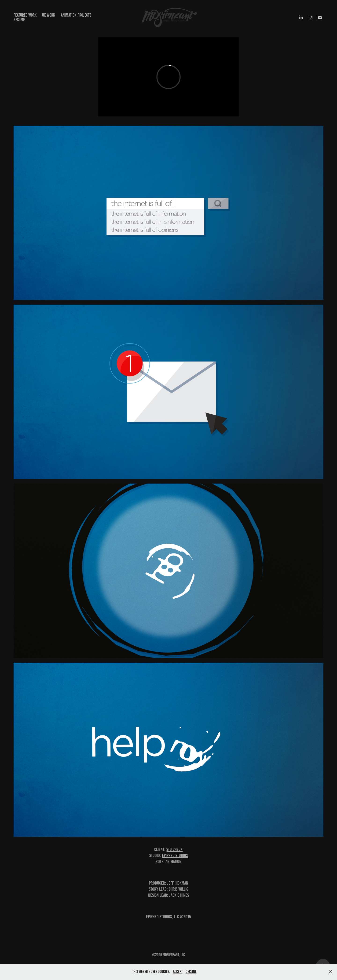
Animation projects (76, 15)
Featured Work (25, 15)
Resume (19, 20)
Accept (178, 972)
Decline (191, 972)
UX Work (49, 15)
